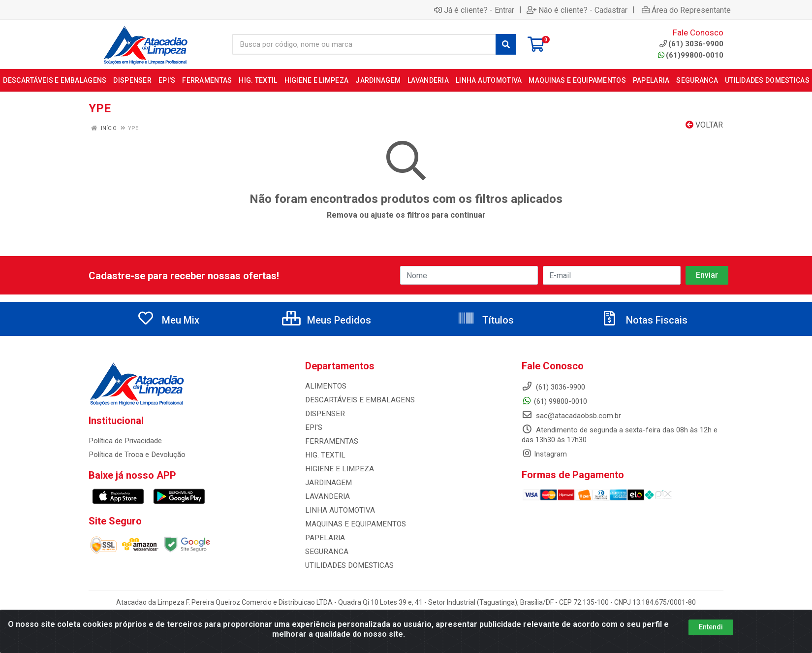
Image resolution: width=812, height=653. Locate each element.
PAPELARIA (324, 538)
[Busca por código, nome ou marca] (364, 44)
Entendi (711, 627)
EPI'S (313, 427)
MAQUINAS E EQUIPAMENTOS (354, 524)
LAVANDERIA (326, 496)
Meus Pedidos (327, 320)
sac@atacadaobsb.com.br (571, 416)
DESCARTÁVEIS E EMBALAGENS (357, 400)
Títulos (485, 320)
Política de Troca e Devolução (137, 455)
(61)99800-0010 (691, 55)
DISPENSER (324, 414)
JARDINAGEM (327, 483)
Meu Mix (168, 320)
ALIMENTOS (325, 386)
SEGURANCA (326, 552)
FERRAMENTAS (330, 441)
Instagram (544, 454)
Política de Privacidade (125, 441)
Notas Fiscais (644, 320)
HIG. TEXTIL (324, 455)
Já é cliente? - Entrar (474, 10)
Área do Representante (686, 10)
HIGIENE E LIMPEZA (337, 469)
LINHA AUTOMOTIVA (339, 510)
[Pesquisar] (506, 44)
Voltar (704, 125)
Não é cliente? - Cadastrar (577, 10)
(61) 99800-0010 (554, 401)
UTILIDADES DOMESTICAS (348, 565)
